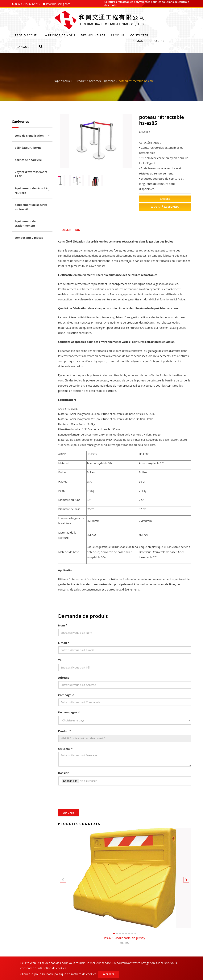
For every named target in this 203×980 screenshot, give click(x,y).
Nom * (63, 625)
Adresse (64, 677)
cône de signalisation (29, 135)
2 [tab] (96, 164)
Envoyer (68, 812)
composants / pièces (29, 238)
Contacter (139, 35)
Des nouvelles (93, 35)
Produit (118, 35)
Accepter (108, 974)
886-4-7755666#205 (27, 4)
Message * (65, 748)
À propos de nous (60, 35)
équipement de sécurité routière (31, 190)
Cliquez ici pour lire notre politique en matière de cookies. (59, 974)
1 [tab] (90, 164)
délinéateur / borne (28, 148)
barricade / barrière (102, 81)
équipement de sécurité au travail (31, 207)
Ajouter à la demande (165, 207)
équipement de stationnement (25, 223)
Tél (60, 660)
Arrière (165, 199)
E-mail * (64, 642)
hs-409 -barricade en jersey (125, 940)
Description (71, 229)
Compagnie (66, 694)
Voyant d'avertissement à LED (31, 174)
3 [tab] (101, 164)
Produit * (65, 730)
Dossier (64, 772)
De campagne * (69, 712)
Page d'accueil (27, 35)
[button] (186, 880)
